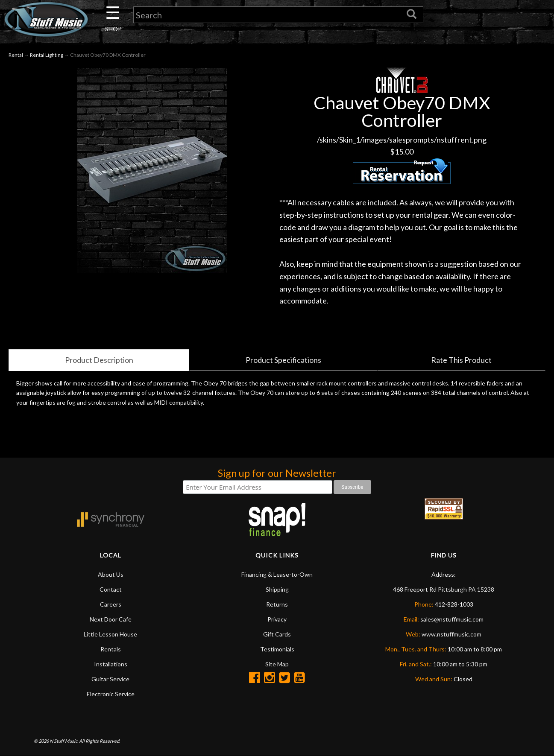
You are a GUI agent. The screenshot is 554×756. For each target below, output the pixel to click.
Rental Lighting (47, 55)
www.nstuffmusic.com (451, 634)
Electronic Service (111, 694)
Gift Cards (277, 634)
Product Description (99, 360)
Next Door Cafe (111, 619)
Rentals (111, 649)
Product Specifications (283, 360)
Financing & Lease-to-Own (277, 574)
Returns (277, 604)
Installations (111, 664)
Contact (111, 589)
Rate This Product (461, 360)
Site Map (277, 664)
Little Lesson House (110, 634)
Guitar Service (110, 679)
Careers (111, 604)
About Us (111, 574)
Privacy (277, 619)
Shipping (277, 589)
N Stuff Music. (64, 741)
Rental (16, 55)
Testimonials (277, 649)
